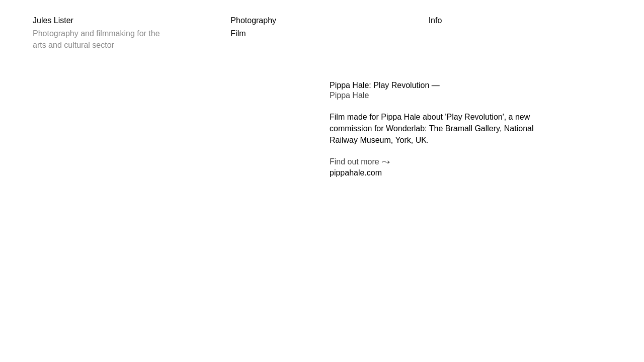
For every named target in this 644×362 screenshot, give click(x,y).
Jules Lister (53, 20)
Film (238, 33)
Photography (253, 20)
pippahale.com (356, 173)
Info (435, 20)
